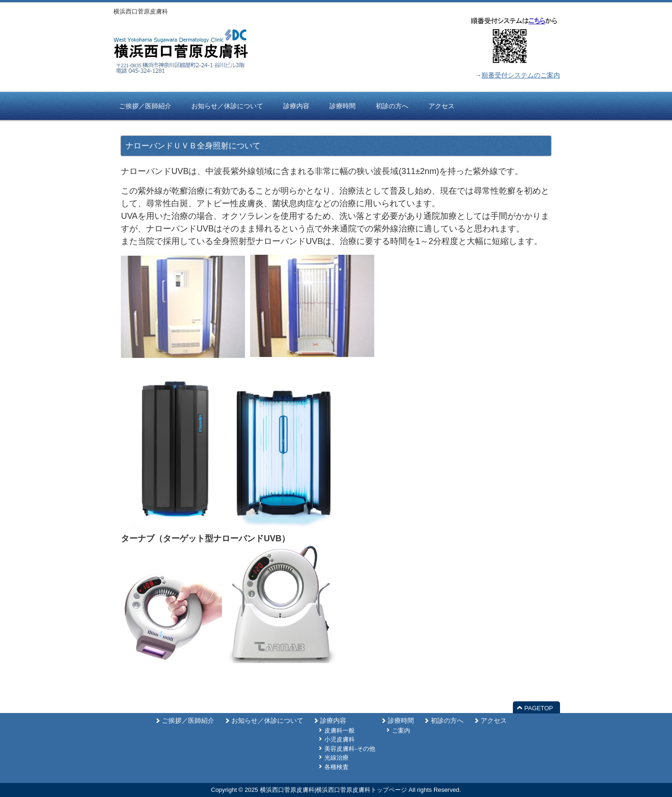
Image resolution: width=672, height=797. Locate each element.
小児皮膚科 (339, 739)
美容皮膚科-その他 (350, 749)
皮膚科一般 (339, 731)
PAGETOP (539, 708)
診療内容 (333, 721)
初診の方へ (447, 721)
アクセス (494, 721)
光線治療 (336, 758)
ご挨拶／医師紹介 (188, 721)
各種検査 (336, 767)
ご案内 (401, 731)
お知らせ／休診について (267, 721)
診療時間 (401, 721)
